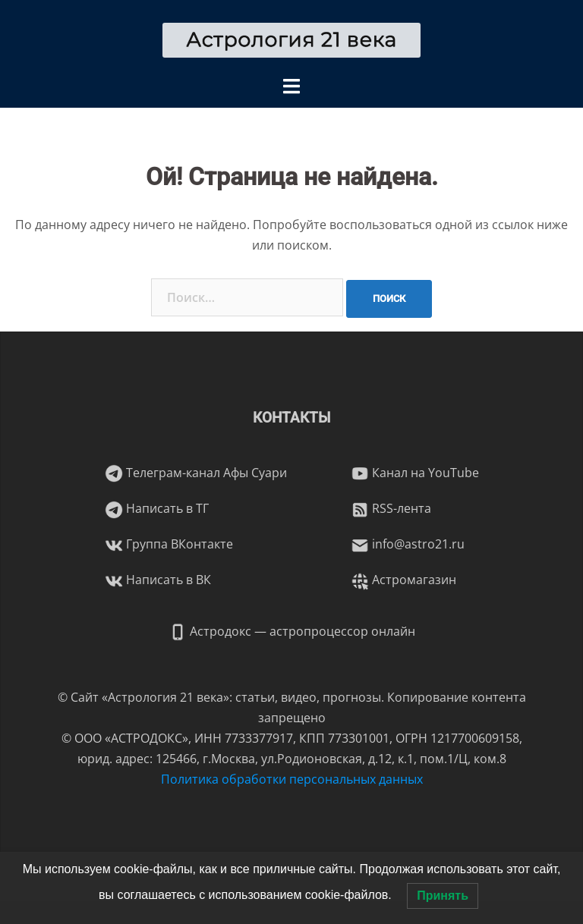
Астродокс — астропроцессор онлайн (292, 631)
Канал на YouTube (415, 473)
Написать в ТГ (157, 508)
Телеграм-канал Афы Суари (196, 473)
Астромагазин (403, 580)
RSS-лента (391, 508)
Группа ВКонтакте (169, 544)
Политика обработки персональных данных (292, 779)
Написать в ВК (158, 580)
